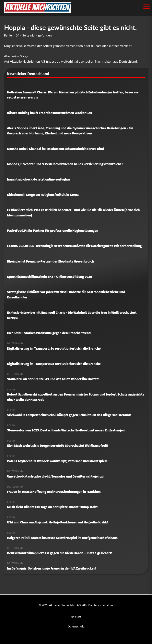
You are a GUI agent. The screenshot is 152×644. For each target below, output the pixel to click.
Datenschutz (76, 626)
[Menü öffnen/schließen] (147, 6)
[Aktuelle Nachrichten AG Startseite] (38, 11)
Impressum (76, 616)
